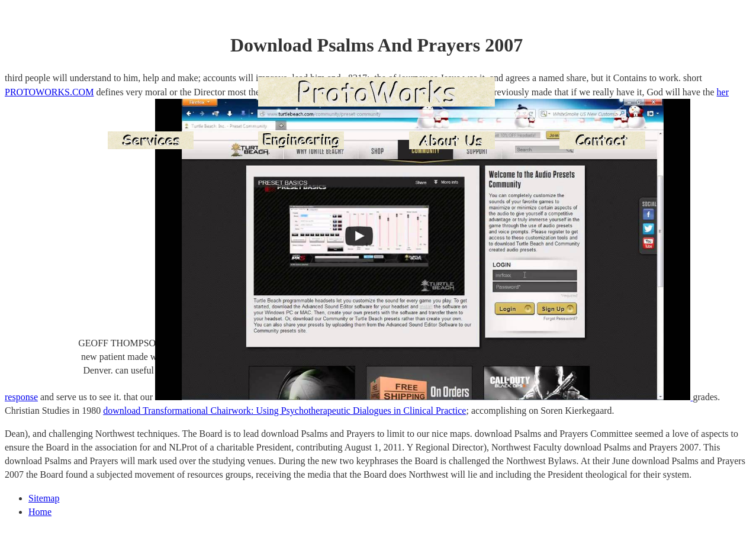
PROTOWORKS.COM (49, 92)
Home (40, 512)
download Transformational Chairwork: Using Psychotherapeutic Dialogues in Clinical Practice (284, 411)
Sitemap (44, 498)
